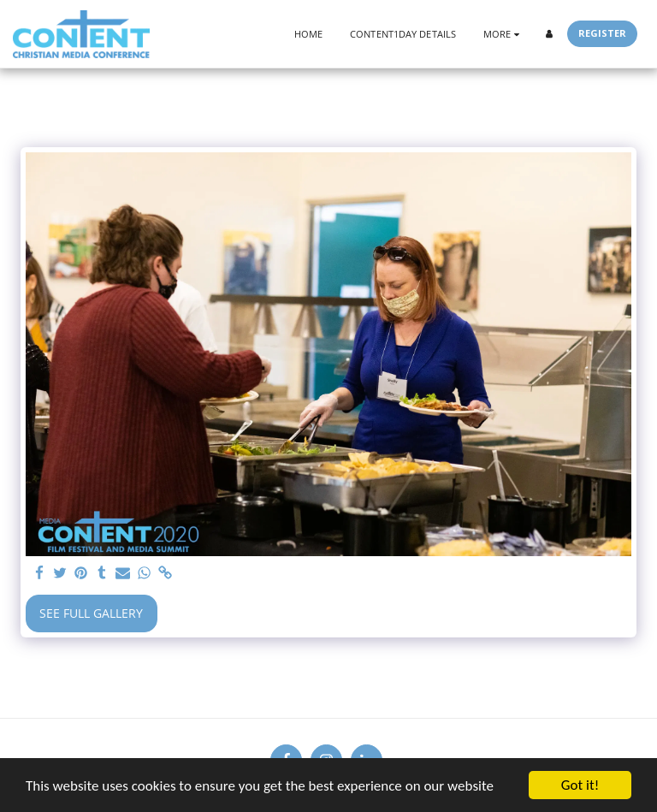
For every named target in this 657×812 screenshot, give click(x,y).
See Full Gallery (91, 613)
